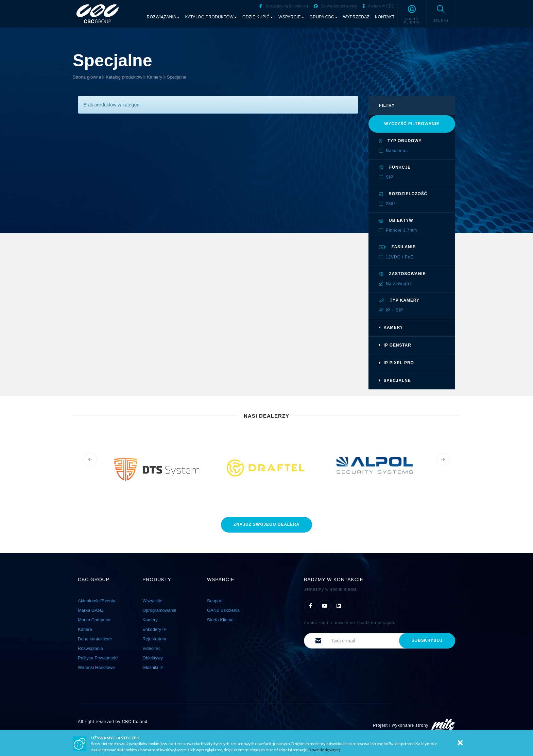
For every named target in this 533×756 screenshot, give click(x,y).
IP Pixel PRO (397, 363)
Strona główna (87, 77)
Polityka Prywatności (98, 658)
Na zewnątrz (399, 284)
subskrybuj (427, 640)
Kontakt (385, 17)
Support (215, 601)
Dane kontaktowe (95, 639)
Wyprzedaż (356, 17)
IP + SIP (395, 310)
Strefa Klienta (220, 620)
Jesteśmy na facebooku (283, 6)
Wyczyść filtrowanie (412, 124)
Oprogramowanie (159, 610)
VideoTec (151, 648)
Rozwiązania (90, 648)
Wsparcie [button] (291, 17)
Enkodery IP (154, 629)
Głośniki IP (153, 667)
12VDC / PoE (400, 257)
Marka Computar (94, 620)
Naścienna (397, 151)
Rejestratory (154, 639)
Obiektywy (153, 658)
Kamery (154, 77)
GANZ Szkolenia (223, 610)
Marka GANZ (91, 610)
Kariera (85, 629)
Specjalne (177, 77)
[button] (412, 14)
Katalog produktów (124, 77)
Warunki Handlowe (96, 667)
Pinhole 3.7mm (401, 230)
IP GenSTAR (395, 345)
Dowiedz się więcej (324, 750)
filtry (387, 105)
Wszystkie (152, 601)
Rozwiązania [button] (163, 17)
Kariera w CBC (379, 6)
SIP (390, 177)
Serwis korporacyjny (336, 6)
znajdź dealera (266, 524)
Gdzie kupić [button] (258, 17)
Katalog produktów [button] (211, 17)
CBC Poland (135, 722)
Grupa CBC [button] (324, 17)
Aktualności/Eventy (97, 601)
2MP (390, 204)
